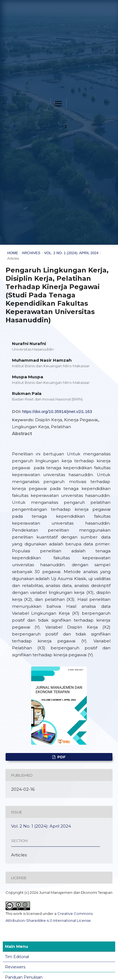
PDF (61, 757)
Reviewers (15, 967)
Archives (31, 253)
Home (13, 253)
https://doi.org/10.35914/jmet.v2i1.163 (57, 411)
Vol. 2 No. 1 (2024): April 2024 (71, 253)
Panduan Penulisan (24, 977)
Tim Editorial (17, 957)
